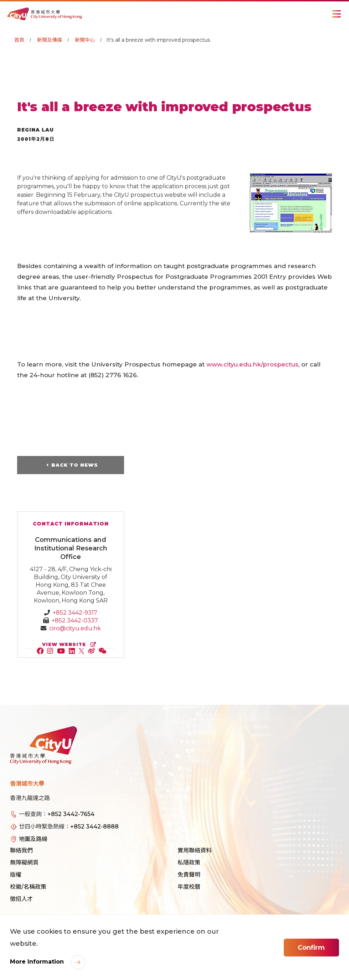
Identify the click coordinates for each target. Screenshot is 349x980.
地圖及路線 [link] (33, 839)
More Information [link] (38, 962)
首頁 (19, 40)
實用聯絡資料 (195, 850)
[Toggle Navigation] (337, 14)
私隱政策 (189, 863)
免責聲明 (189, 875)
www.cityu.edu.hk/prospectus (253, 364)
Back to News (75, 465)
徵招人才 (21, 899)
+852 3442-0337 (75, 620)
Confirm (311, 948)
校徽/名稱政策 (28, 887)
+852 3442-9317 (75, 613)
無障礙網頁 (24, 863)
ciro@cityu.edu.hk (75, 628)
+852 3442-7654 (71, 814)
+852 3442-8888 (94, 827)
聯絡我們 (21, 850)
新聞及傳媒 (50, 40)
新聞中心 (85, 40)
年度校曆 (189, 887)
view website (71, 644)
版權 (16, 875)
